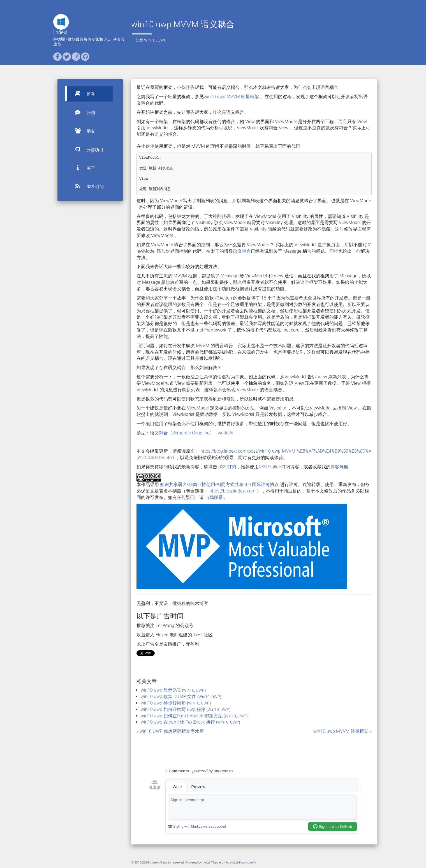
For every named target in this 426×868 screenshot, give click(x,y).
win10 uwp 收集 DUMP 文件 (168, 697)
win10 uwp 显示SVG (161, 690)
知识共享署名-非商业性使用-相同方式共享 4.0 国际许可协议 (219, 484)
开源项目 (87, 149)
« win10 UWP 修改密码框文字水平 (170, 731)
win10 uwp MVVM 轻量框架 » (342, 731)
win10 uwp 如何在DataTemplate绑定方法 (182, 716)
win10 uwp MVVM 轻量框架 (232, 97)
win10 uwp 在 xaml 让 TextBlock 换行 (178, 722)
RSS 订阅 (87, 186)
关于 (82, 168)
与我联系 (214, 497)
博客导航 (339, 467)
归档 (82, 112)
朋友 (82, 131)
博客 (82, 94)
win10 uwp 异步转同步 (163, 703)
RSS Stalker (270, 467)
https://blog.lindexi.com (232, 491)
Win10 (150, 40)
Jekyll (207, 863)
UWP (162, 40)
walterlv (251, 863)
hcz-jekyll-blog (235, 863)
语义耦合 (242, 251)
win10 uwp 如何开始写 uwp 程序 (173, 709)
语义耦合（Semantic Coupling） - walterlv (192, 433)
